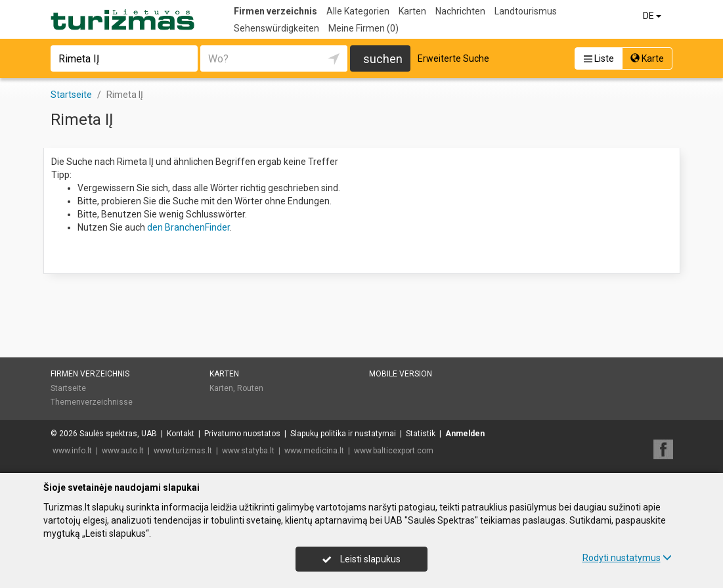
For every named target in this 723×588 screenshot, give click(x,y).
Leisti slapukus (361, 559)
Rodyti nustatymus (627, 558)
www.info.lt (72, 451)
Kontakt (181, 434)
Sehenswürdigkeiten (276, 28)
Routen (250, 388)
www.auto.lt (123, 451)
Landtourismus (526, 11)
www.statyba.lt (248, 451)
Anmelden (465, 434)
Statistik (421, 434)
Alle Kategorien (358, 11)
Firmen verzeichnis (275, 11)
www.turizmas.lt (183, 451)
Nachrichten (460, 11)
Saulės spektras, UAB (118, 434)
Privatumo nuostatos (242, 434)
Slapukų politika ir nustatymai (343, 434)
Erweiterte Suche (453, 58)
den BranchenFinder (188, 227)
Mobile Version (401, 374)
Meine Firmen (363, 28)
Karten (412, 11)
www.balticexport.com (394, 451)
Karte (647, 58)
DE (653, 16)
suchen (383, 59)
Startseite (68, 388)
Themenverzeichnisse (92, 402)
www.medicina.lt (314, 451)
